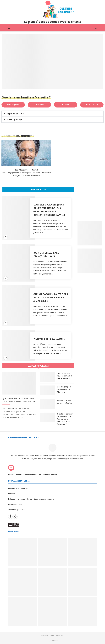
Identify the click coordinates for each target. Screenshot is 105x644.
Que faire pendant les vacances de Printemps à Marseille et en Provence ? (65, 419)
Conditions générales (17, 510)
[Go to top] (53, 641)
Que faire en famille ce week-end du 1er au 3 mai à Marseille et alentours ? (19, 400)
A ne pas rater (38, 190)
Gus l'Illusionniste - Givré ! (26, 170)
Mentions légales (15, 504)
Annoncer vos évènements (19, 488)
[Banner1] (90, 233)
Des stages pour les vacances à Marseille (64, 389)
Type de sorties (15, 114)
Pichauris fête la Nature (49, 339)
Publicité (11, 494)
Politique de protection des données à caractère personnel (31, 499)
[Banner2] (90, 261)
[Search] (96, 28)
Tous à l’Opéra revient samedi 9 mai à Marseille (64, 376)
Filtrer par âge (15, 120)
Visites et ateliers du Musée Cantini (65, 402)
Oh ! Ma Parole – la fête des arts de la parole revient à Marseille (51, 298)
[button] (52, 114)
